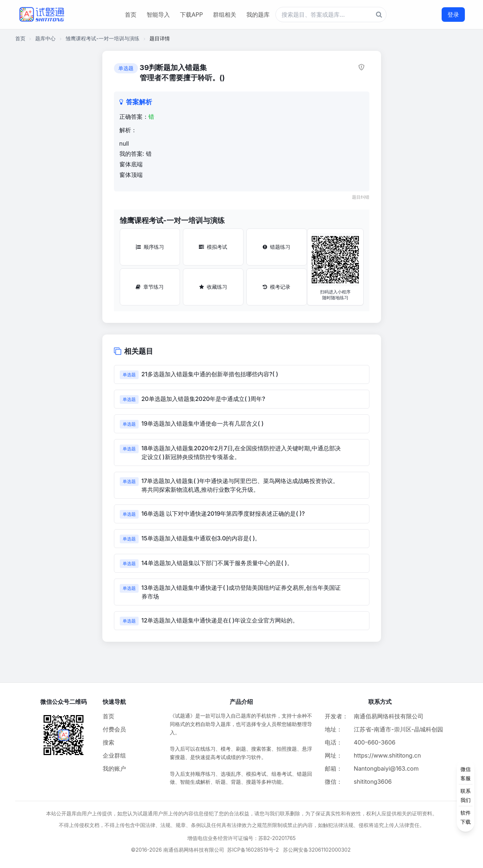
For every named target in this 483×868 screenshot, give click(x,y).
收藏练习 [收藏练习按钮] (213, 287)
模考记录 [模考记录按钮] (277, 287)
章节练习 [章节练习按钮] (150, 287)
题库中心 (45, 38)
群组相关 (225, 15)
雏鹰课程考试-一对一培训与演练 (102, 38)
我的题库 (258, 15)
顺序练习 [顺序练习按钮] (150, 247)
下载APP (191, 15)
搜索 (109, 742)
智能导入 (158, 15)
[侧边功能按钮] (466, 795)
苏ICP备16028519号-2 (253, 850)
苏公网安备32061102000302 (317, 850)
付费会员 (114, 729)
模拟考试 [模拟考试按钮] (213, 247)
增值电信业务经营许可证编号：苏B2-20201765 (241, 838)
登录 (453, 15)
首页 (131, 15)
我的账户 (114, 768)
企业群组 (114, 755)
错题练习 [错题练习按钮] (277, 247)
